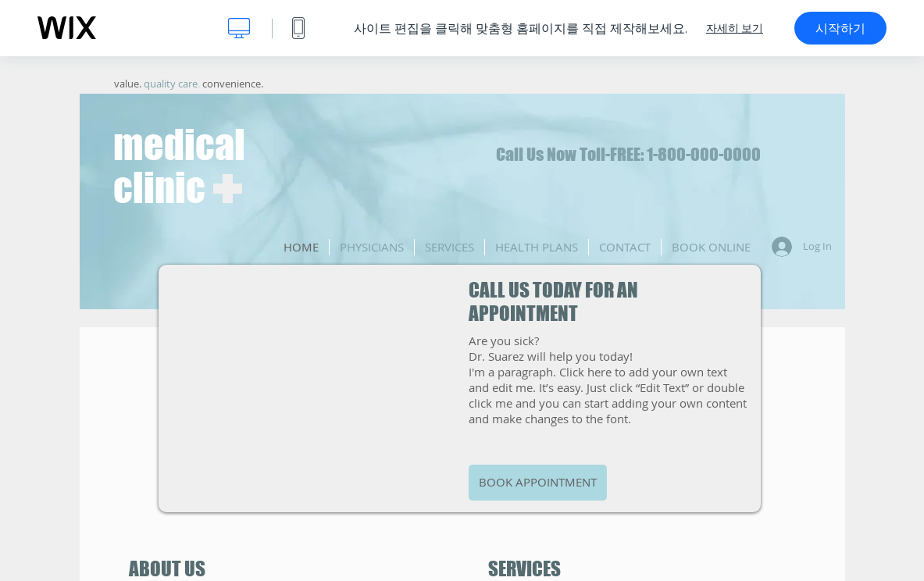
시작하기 (840, 28)
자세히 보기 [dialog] (735, 28)
